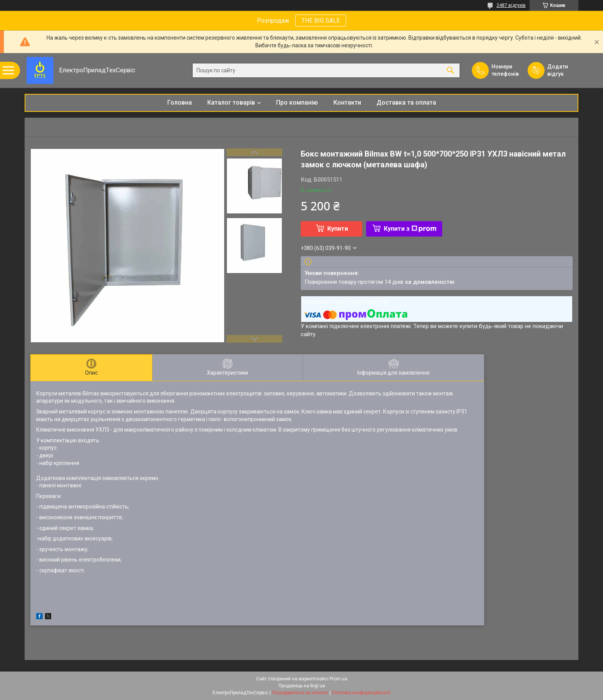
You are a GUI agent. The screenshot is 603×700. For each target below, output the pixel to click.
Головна (180, 102)
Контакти (347, 102)
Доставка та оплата (406, 102)
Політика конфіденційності (361, 693)
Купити (338, 229)
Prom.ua (338, 679)
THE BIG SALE (321, 21)
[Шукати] (450, 71)
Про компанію (297, 102)
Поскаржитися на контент (300, 693)
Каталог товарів (231, 102)
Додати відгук (558, 70)
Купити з (410, 229)
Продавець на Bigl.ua (302, 686)
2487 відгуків (511, 5)
